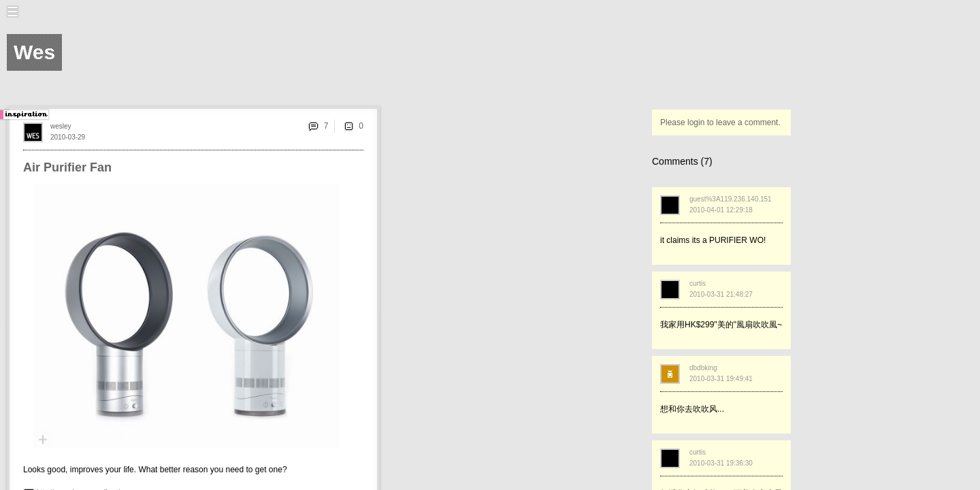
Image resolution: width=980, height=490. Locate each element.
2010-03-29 (68, 137)
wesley (61, 126)
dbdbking (703, 368)
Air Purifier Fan (67, 167)
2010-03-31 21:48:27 (721, 294)
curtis (698, 283)
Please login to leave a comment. (720, 122)
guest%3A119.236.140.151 (731, 199)
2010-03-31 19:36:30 (721, 463)
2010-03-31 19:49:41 (721, 379)
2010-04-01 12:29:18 (721, 210)
